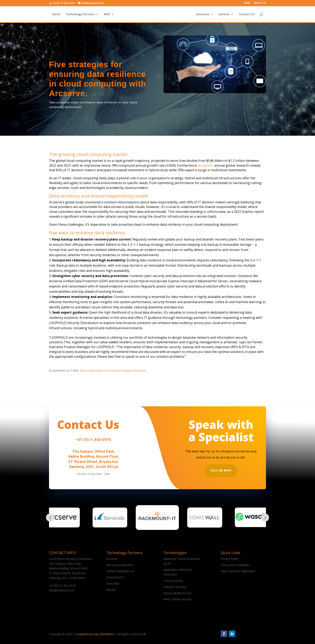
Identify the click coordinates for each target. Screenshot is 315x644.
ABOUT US (260, 3)
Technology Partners (96, 14)
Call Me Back (221, 471)
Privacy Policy (229, 559)
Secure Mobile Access (178, 593)
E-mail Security (173, 581)
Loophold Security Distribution (95, 634)
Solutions (186, 14)
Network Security (175, 587)
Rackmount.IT (115, 577)
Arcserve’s (206, 165)
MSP (123, 14)
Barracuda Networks (120, 565)
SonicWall (112, 583)
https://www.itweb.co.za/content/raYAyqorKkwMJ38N (113, 370)
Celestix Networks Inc (120, 571)
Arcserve (112, 559)
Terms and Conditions (235, 565)
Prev (50, 518)
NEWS (247, 3)
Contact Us (230, 14)
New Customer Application (238, 571)
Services (208, 14)
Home (72, 14)
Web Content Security (178, 599)
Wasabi (111, 590)
